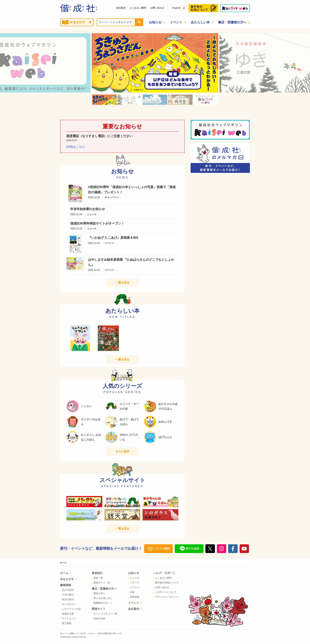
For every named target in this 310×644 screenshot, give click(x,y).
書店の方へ (99, 593)
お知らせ (157, 22)
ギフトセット (68, 618)
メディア (134, 583)
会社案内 (121, 8)
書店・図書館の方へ (234, 22)
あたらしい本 (202, 22)
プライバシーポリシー (166, 597)
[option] (155, 63)
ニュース (92, 214)
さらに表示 (122, 451)
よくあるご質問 (138, 8)
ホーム (63, 563)
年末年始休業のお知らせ (88, 209)
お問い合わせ (157, 8)
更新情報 (134, 597)
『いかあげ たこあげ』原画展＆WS (113, 238)
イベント (178, 22)
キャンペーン (112, 197)
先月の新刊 (67, 590)
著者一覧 (97, 578)
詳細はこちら (76, 147)
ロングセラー (68, 604)
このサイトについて (165, 592)
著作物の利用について (166, 583)
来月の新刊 (67, 599)
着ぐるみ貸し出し (102, 598)
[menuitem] (70, 573)
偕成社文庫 (67, 614)
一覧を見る (122, 282)
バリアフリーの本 (70, 609)
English (177, 8)
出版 (131, 592)
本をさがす (68, 579)
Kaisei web (98, 618)
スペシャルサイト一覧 (104, 614)
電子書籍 (66, 623)
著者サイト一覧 (101, 583)
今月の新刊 (67, 595)
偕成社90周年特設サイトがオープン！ (97, 223)
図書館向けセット (102, 603)
